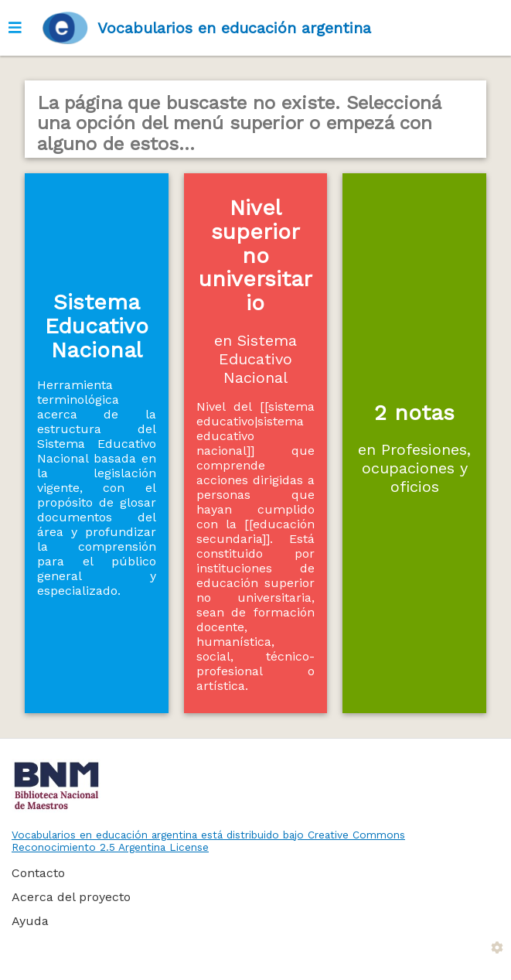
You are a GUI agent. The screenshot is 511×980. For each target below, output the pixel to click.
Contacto (38, 873)
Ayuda (30, 921)
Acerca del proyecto (71, 897)
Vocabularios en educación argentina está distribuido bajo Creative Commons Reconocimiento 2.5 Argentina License (208, 841)
